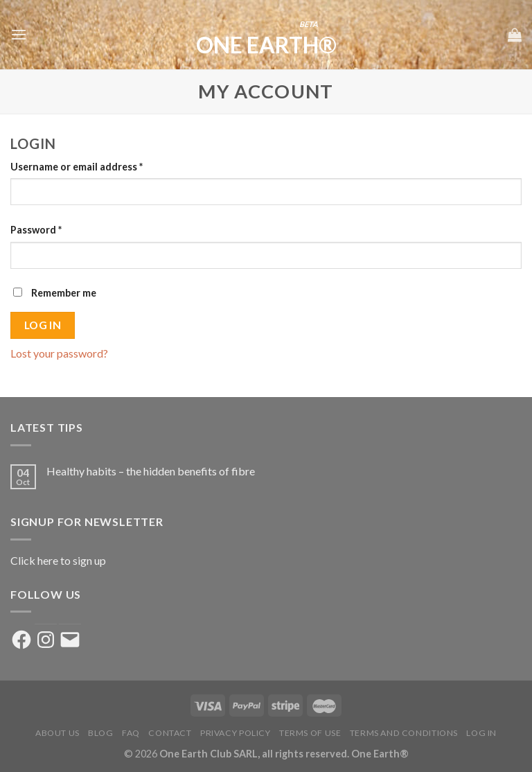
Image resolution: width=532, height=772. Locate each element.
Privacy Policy (236, 733)
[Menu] (19, 34)
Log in (43, 325)
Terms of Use (310, 733)
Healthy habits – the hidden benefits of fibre (151, 471)
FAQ (131, 733)
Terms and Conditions (404, 733)
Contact (170, 733)
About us (57, 733)
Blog (100, 733)
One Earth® (266, 45)
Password (36, 230)
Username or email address (77, 167)
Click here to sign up (58, 560)
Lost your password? (59, 353)
